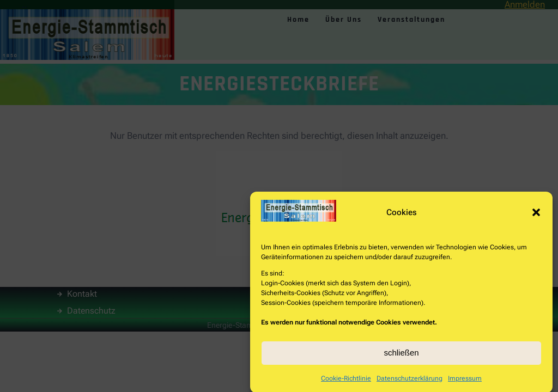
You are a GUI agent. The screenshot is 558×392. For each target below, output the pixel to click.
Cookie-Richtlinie (346, 381)
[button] (536, 215)
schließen (401, 356)
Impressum (465, 381)
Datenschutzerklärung (410, 381)
